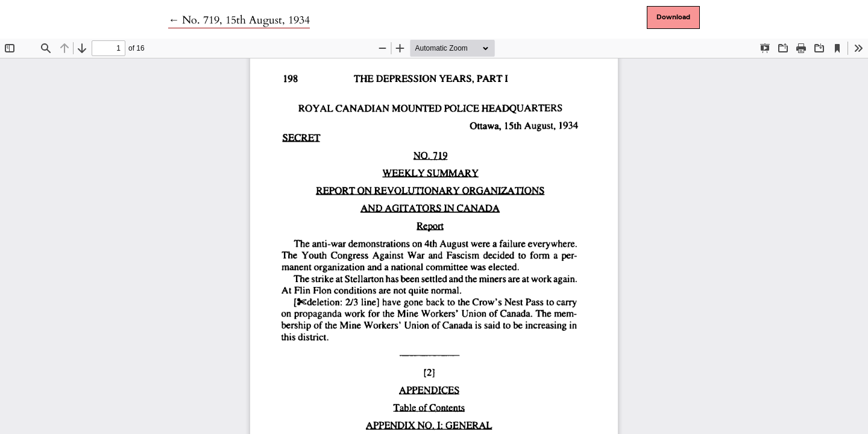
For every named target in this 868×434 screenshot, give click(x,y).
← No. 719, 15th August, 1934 (239, 20)
